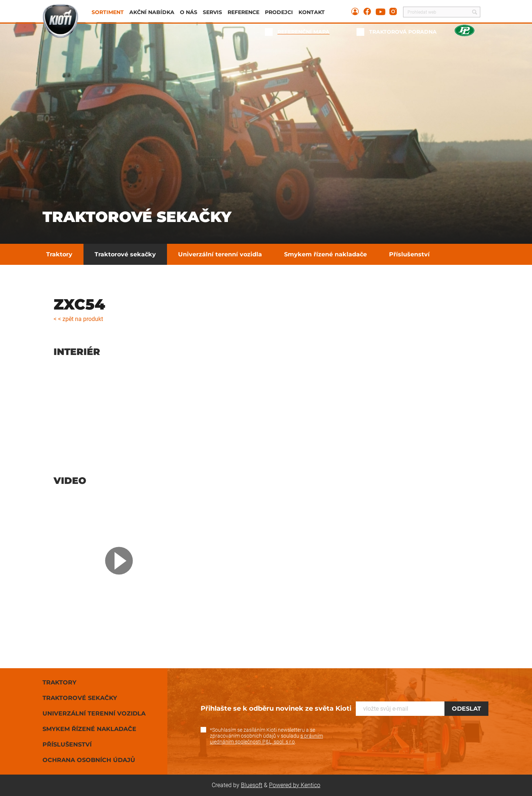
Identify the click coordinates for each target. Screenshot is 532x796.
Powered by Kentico (295, 785)
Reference (243, 12)
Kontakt (312, 12)
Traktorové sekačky (125, 254)
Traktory (59, 254)
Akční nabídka (152, 12)
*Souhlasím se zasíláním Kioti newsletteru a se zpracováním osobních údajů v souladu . (266, 736)
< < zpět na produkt (78, 319)
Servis (212, 12)
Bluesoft (252, 785)
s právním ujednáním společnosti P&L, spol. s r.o (266, 739)
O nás (189, 12)
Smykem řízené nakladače (325, 254)
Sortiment (108, 12)
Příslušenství (409, 254)
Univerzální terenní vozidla (220, 254)
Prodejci (279, 12)
